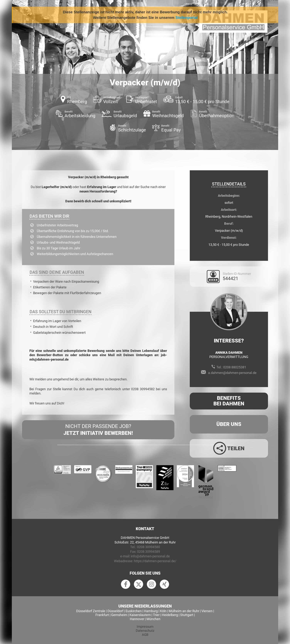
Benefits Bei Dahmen (229, 401)
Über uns (229, 424)
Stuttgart (187, 615)
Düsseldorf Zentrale (91, 611)
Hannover (137, 619)
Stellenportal (187, 18)
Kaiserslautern (140, 615)
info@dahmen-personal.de (150, 556)
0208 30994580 (149, 547)
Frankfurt (102, 615)
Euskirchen (134, 611)
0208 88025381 (235, 367)
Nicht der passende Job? (98, 430)
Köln (163, 611)
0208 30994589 (149, 552)
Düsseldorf (115, 611)
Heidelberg (170, 615)
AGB (145, 635)
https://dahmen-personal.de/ (155, 561)
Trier (156, 615)
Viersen (207, 611)
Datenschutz (145, 631)
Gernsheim (119, 615)
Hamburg (151, 611)
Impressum (145, 627)
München (153, 619)
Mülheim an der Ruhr (184, 611)
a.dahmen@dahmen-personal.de (232, 373)
